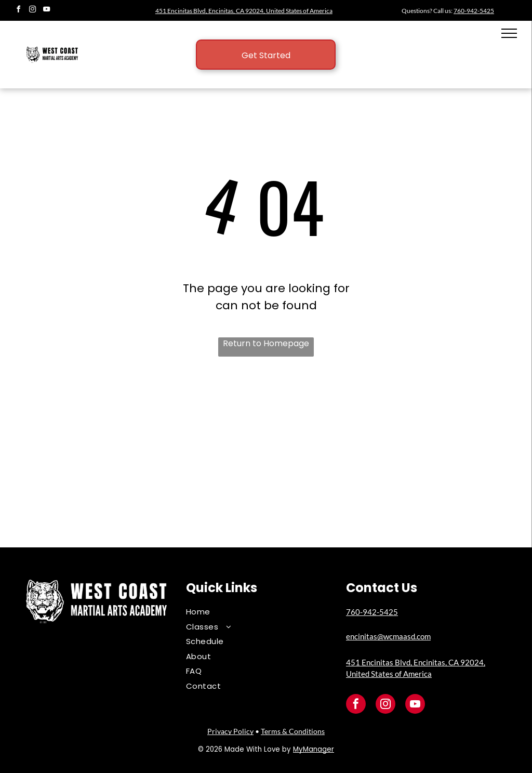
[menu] (509, 33)
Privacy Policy (230, 731)
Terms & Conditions (293, 731)
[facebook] (18, 11)
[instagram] (32, 11)
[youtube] (46, 11)
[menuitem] (258, 612)
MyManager (314, 749)
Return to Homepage (266, 343)
